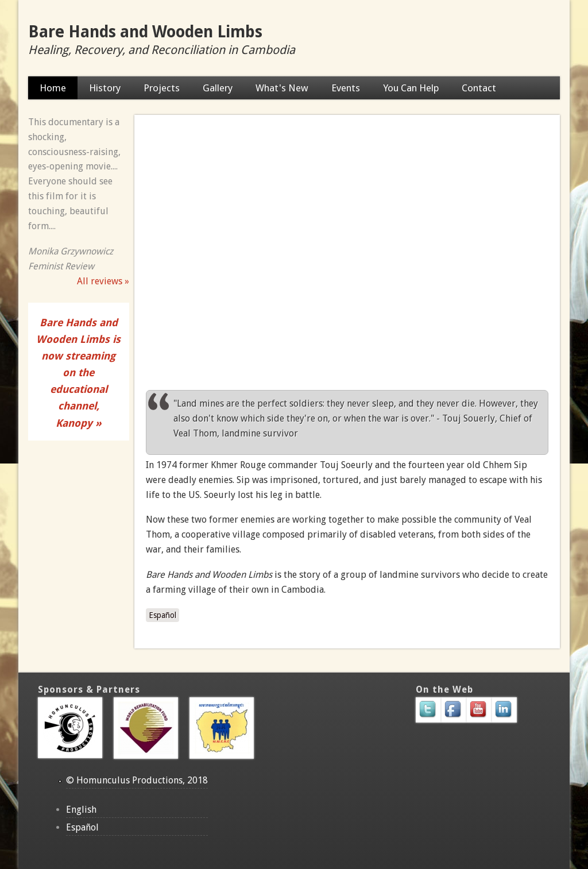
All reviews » (103, 281)
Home (53, 88)
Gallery (218, 88)
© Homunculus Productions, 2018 (137, 780)
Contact (479, 88)
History (105, 88)
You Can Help (411, 88)
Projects (162, 88)
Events (346, 88)
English (81, 810)
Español (163, 615)
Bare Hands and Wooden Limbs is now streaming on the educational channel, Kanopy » (78, 373)
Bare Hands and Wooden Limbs (145, 32)
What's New (282, 88)
